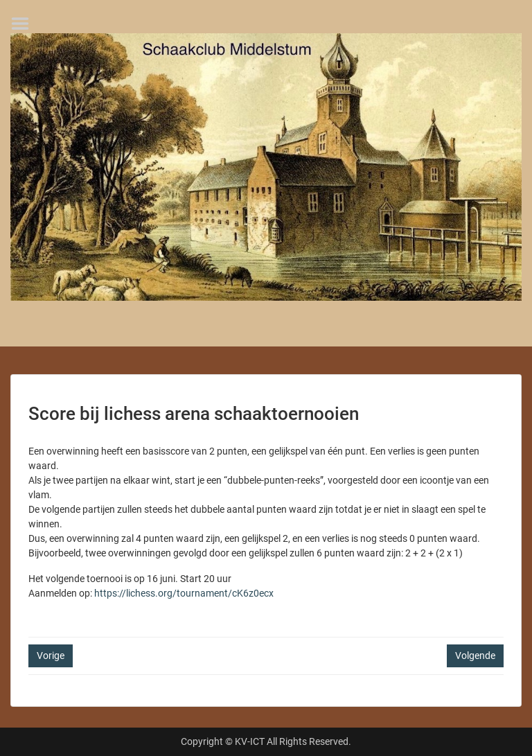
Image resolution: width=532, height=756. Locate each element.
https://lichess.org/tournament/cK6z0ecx (184, 593)
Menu (25, 24)
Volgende (475, 656)
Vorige (51, 656)
